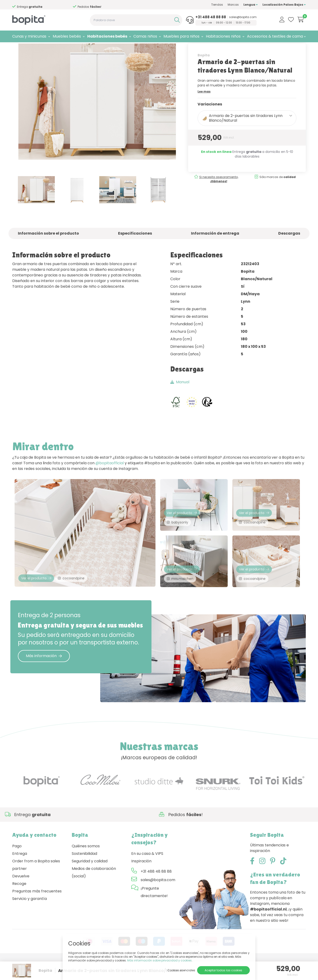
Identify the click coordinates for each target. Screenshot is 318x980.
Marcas (233, 5)
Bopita (204, 70)
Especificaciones (135, 248)
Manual (180, 397)
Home (17, 48)
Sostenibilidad (84, 873)
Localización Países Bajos (284, 5)
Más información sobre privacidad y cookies (159, 960)
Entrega (20, 873)
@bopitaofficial (110, 478)
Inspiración (141, 881)
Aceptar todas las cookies (223, 970)
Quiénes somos (86, 866)
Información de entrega (215, 248)
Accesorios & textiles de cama (275, 36)
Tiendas (217, 5)
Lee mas (204, 106)
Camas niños (145, 36)
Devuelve (21, 896)
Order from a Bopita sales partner (36, 884)
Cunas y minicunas (29, 36)
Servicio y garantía (30, 918)
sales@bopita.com (243, 17)
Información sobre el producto (48, 248)
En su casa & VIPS (147, 873)
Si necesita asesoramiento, (44, 5)
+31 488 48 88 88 (211, 17)
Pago (17, 866)
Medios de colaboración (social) (94, 892)
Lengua (251, 5)
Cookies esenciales (181, 970)
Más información (44, 675)
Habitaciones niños (223, 36)
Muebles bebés (67, 36)
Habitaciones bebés (107, 36)
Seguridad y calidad (90, 881)
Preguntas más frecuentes (37, 911)
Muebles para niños (181, 36)
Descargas (289, 248)
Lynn (65, 48)
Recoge (19, 903)
